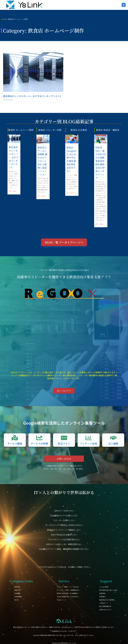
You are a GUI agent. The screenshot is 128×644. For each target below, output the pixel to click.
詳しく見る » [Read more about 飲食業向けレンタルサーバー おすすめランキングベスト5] (13, 191)
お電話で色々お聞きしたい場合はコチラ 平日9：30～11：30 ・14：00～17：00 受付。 (64, 467)
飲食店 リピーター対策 (50, 130)
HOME (4, 19)
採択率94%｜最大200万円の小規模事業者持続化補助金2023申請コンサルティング (101, 163)
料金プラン (64, 443)
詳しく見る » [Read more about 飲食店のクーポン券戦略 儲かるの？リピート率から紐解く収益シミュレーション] (42, 196)
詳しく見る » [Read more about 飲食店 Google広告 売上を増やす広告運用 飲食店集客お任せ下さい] (71, 193)
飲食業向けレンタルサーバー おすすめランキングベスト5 (32, 96)
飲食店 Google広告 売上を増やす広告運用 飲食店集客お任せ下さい (71, 159)
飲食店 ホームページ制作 (21, 130)
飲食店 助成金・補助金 (108, 130)
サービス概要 (15, 443)
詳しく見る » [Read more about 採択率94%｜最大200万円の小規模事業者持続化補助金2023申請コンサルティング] (100, 224)
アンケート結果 (89, 443)
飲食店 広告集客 (79, 130)
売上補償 (113, 443)
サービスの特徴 (39, 443)
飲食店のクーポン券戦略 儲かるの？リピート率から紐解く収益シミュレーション (42, 161)
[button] (124, 5)
